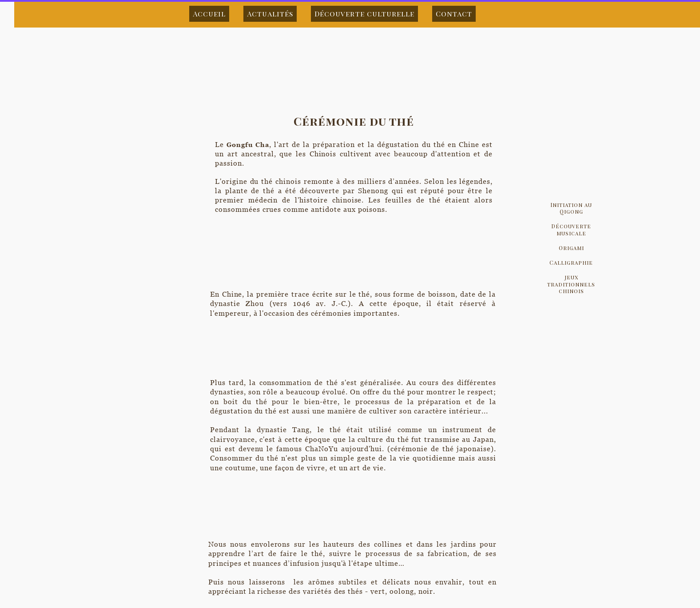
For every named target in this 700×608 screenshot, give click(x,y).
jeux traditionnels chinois (571, 284)
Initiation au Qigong (571, 208)
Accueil (209, 14)
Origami (571, 248)
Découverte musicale (571, 229)
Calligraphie (571, 262)
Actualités (270, 14)
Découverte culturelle (364, 14)
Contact (454, 14)
